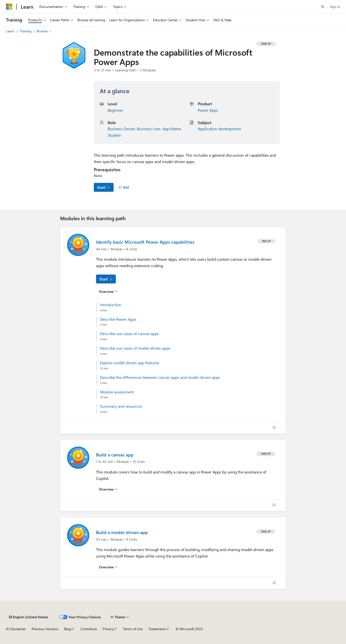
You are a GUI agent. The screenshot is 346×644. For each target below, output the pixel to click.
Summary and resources (121, 406)
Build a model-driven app (122, 532)
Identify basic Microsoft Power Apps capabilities (145, 242)
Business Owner (121, 129)
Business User (149, 129)
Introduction (111, 305)
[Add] (124, 187)
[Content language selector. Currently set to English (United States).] (29, 617)
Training (26, 31)
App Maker (172, 129)
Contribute (89, 629)
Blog (67, 629)
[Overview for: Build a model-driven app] (108, 567)
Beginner (115, 110)
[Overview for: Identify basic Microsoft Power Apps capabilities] (108, 291)
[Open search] (323, 7)
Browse (43, 31)
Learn (11, 31)
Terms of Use (133, 629)
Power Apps (208, 110)
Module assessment (117, 392)
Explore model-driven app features (130, 363)
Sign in (335, 7)
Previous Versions (45, 629)
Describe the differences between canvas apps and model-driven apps (160, 377)
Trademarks (157, 629)
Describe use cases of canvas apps (129, 334)
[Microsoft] (9, 7)
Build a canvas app (115, 455)
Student (114, 135)
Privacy (108, 629)
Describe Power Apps (118, 319)
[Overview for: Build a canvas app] (108, 489)
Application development (219, 129)
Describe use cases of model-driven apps (135, 348)
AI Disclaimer (16, 629)
